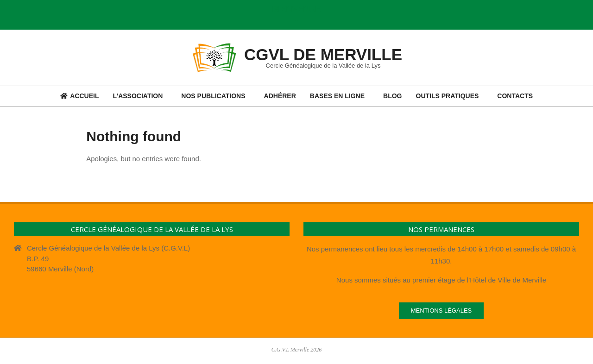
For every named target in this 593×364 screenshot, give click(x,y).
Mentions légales (441, 311)
